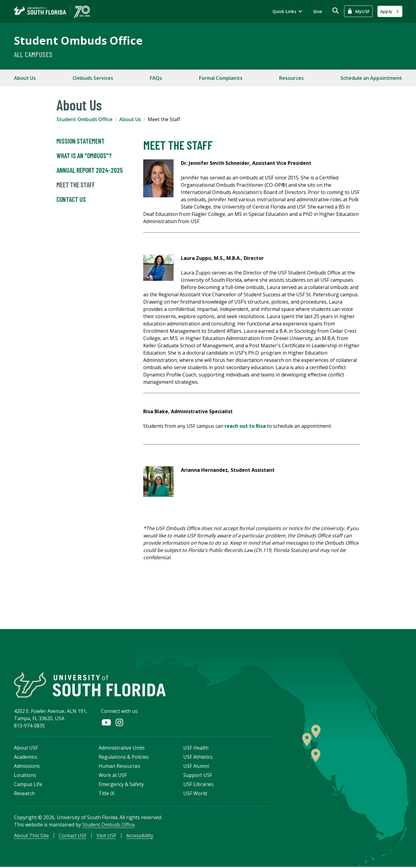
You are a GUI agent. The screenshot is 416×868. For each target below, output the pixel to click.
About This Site (31, 836)
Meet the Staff (76, 185)
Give (318, 11)
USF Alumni (196, 767)
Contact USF (73, 836)
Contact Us (71, 199)
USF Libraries (198, 785)
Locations (25, 776)
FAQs (156, 78)
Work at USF (113, 776)
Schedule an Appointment (371, 78)
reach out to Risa (245, 426)
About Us (25, 78)
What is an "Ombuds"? (84, 156)
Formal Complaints (221, 78)
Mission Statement (81, 141)
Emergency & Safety (121, 785)
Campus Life (28, 785)
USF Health (196, 749)
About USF (26, 749)
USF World (195, 794)
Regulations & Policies (124, 758)
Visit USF (106, 836)
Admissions (27, 767)
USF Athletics (198, 758)
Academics (26, 758)
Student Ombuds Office (78, 41)
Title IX (107, 794)
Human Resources (119, 767)
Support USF (198, 776)
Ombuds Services (93, 78)
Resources (291, 78)
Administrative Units (122, 749)
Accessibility (140, 836)
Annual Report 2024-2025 (90, 170)
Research (24, 794)
